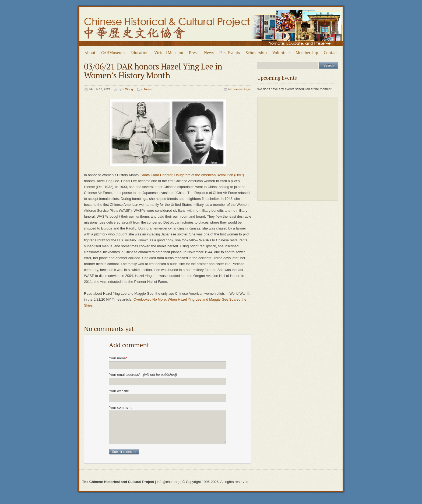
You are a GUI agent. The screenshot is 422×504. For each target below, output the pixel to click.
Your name (118, 358)
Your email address (143, 375)
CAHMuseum (113, 53)
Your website (119, 391)
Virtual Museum (169, 53)
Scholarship (256, 53)
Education (140, 53)
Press (194, 53)
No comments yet (240, 89)
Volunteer (281, 53)
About (90, 53)
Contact (331, 53)
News (209, 53)
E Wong (128, 89)
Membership (307, 53)
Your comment (120, 407)
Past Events (230, 53)
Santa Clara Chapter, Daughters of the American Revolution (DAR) (192, 175)
